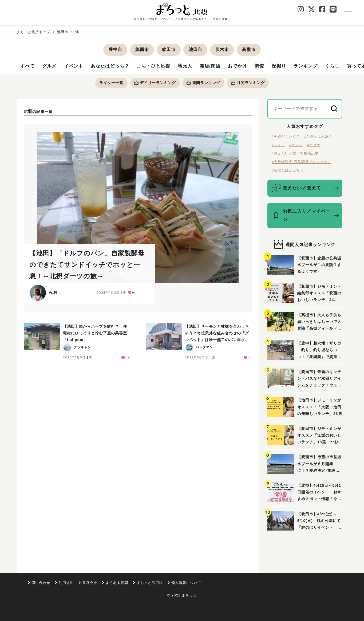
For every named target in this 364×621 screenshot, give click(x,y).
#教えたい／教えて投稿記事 (295, 154)
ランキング (317, 66)
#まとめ (314, 145)
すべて (28, 66)
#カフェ (296, 145)
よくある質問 (117, 583)
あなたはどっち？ (114, 66)
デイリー (155, 83)
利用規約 (66, 583)
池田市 (63, 32)
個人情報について (186, 583)
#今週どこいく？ (286, 137)
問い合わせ (41, 583)
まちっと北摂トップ (33, 32)
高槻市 (249, 50)
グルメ (51, 66)
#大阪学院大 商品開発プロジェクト (301, 162)
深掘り (289, 66)
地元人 (192, 66)
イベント (76, 66)
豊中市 (115, 50)
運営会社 (90, 583)
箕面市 (142, 50)
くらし (345, 66)
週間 (204, 83)
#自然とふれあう (318, 137)
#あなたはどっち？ (288, 171)
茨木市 (222, 50)
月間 (248, 83)
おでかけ (247, 66)
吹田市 (169, 50)
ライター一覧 (111, 83)
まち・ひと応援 (159, 66)
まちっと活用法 (150, 583)
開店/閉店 (218, 66)
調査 (269, 66)
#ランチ (278, 145)
